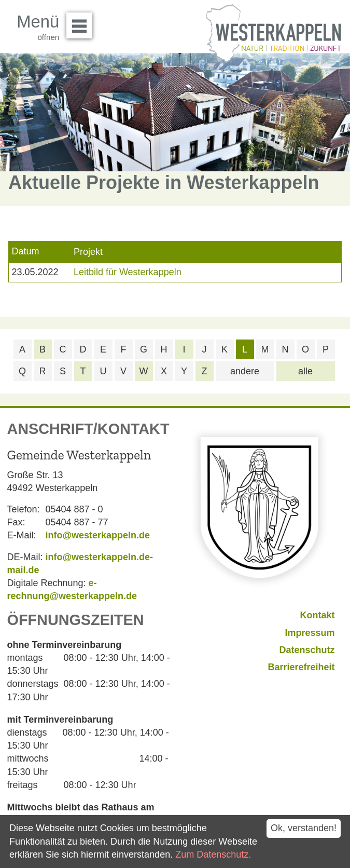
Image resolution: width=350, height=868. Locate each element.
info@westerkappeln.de (98, 535)
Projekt (88, 252)
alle (305, 371)
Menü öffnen (82, 22)
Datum (25, 251)
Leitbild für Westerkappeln (128, 272)
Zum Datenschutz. (213, 855)
